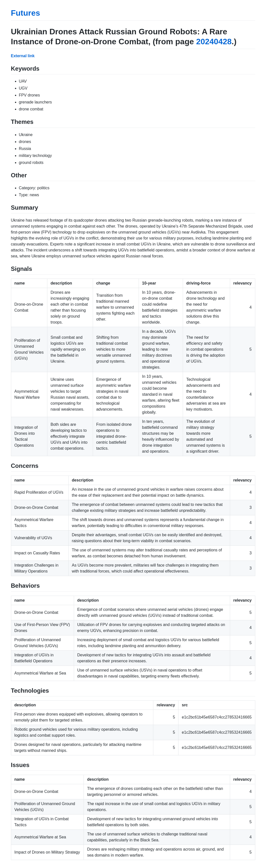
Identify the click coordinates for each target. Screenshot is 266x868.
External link (23, 56)
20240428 (214, 42)
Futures (26, 13)
